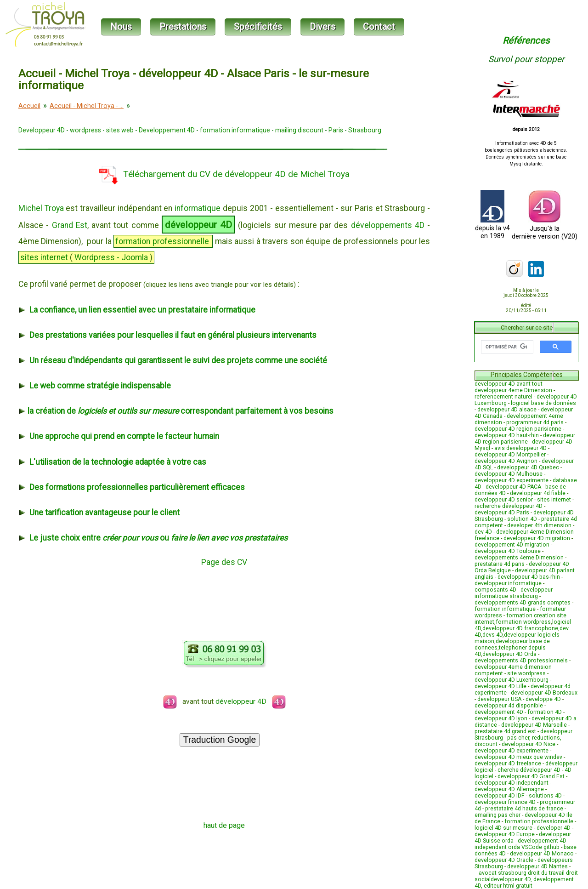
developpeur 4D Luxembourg (512, 680)
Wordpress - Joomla (111, 257)
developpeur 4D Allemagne (509, 789)
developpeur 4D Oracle (504, 860)
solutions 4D (545, 796)
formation (133, 241)
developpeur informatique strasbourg (514, 593)
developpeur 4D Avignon (506, 461)
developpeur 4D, (512, 879)
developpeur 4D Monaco (542, 854)
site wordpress (526, 673)
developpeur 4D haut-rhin (507, 435)
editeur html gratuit (508, 886)
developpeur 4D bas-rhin (529, 577)
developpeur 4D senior (504, 500)
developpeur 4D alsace (507, 410)
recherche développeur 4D (509, 506)
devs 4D (492, 635)
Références (526, 40)
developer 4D (554, 828)
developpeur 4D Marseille (534, 725)
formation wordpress (523, 622)
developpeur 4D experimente (512, 480)
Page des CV (224, 562)
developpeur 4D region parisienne (518, 429)
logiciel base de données (543, 403)
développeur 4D (198, 225)
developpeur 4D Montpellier (510, 455)
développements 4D (388, 225)
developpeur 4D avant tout (509, 384)
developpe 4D (543, 699)
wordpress (85, 130)
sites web (120, 130)
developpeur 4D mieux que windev (518, 757)
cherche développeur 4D (529, 770)
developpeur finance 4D (505, 802)
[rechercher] (506, 347)
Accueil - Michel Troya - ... (87, 106)
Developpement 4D (167, 130)
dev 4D (483, 532)
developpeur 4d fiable (538, 493)
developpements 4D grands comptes (523, 603)
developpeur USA (499, 699)
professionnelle (181, 241)
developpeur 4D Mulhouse (509, 474)
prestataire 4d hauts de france (524, 809)
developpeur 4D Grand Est (531, 776)
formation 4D (545, 712)
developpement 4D (499, 712)
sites (29, 257)
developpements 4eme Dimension (519, 558)
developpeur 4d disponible (509, 706)
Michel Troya (41, 208)
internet (54, 257)
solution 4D (522, 519)
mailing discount (299, 130)
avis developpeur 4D (520, 448)
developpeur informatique (508, 583)
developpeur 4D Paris (502, 513)
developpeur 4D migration (537, 538)
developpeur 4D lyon (501, 718)
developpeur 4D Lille (500, 686)
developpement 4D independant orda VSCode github (520, 844)
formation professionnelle (539, 821)
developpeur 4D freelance (508, 764)
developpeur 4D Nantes (537, 866)
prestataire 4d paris (500, 564)
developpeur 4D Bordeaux (544, 693)
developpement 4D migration (512, 545)
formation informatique (235, 130)
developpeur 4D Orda (509, 654)
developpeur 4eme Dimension (513, 390)
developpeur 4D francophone (520, 628)
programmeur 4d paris (535, 422)
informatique (198, 208)
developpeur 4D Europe (505, 834)
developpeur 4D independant (512, 783)
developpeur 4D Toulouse (508, 551)
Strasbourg (365, 130)
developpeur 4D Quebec (528, 467)
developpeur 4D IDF (500, 796)
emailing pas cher (498, 815)
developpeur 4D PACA (513, 487)
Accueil (29, 106)
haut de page (224, 825)
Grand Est (70, 225)
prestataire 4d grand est (505, 731)
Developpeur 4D (42, 130)
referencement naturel (503, 397)
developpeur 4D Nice (529, 744)
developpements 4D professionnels (521, 661)
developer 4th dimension (539, 525)
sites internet (554, 500)
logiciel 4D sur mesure (503, 828)
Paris (336, 130)
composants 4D (495, 590)
